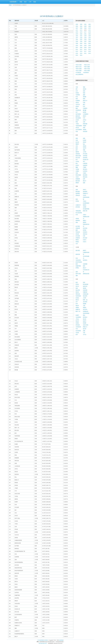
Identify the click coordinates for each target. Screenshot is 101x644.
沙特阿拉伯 (78, 110)
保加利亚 (78, 154)
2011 (77, 49)
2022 (90, 53)
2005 (85, 46)
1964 (81, 26)
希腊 (84, 150)
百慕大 (85, 215)
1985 (85, 36)
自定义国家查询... (80, 74)
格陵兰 (85, 220)
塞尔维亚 (85, 175)
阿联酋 (85, 130)
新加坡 (85, 89)
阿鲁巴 (77, 240)
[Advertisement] (52, 10)
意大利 (77, 142)
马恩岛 (85, 173)
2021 (85, 53)
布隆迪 (77, 308)
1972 (81, 30)
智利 (77, 199)
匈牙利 (85, 148)
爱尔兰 (85, 181)
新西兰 (85, 250)
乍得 (84, 306)
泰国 (84, 91)
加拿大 (85, 190)
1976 (81, 32)
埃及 (84, 282)
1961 (85, 24)
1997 (85, 42)
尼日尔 (77, 286)
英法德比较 (86, 72)
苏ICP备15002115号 (43, 643)
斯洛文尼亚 (78, 156)
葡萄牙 (77, 144)
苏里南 (85, 230)
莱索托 (85, 308)
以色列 (77, 120)
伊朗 (84, 128)
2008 (81, 47)
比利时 (85, 140)
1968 (81, 28)
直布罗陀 (85, 158)
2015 (77, 51)
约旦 (84, 106)
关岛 (77, 258)
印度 (84, 103)
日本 (77, 91)
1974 (90, 30)
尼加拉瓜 (78, 195)
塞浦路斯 (78, 179)
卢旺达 (77, 319)
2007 (77, 47)
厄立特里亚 (78, 331)
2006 (90, 46)
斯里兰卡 (85, 101)
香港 (84, 87)
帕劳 (84, 266)
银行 (25, 2)
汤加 (77, 272)
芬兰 (77, 160)
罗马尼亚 (85, 154)
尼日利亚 (85, 302)
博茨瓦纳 (78, 294)
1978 (90, 32)
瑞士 (84, 144)
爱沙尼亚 (78, 181)
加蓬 (84, 331)
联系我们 (46, 640)
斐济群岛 (85, 260)
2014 (90, 49)
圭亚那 (85, 207)
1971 (77, 30)
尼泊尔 (77, 103)
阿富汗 (85, 116)
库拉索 (77, 234)
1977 (85, 32)
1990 (90, 38)
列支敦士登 (86, 160)
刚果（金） (86, 300)
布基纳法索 (86, 294)
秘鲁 (77, 230)
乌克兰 (77, 177)
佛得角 (85, 288)
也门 (77, 112)
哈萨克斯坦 (78, 114)
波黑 (84, 179)
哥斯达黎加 (78, 211)
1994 (90, 40)
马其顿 (77, 169)
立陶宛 (77, 171)
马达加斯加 (78, 317)
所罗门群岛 (78, 274)
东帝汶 (85, 120)
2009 (85, 47)
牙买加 (77, 201)
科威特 (85, 126)
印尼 (77, 97)
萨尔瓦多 (85, 238)
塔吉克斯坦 (78, 118)
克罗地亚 (85, 156)
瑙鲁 (77, 276)
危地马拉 (85, 234)
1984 (81, 36)
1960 (81, 24)
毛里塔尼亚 (78, 296)
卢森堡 (85, 167)
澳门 (77, 89)
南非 (77, 282)
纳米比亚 (85, 286)
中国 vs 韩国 (87, 71)
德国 (84, 138)
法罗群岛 (85, 171)
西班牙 (85, 142)
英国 (77, 138)
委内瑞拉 (78, 191)
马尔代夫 (78, 104)
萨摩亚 (77, 268)
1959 (77, 24)
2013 (85, 49)
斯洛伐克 (85, 177)
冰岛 (77, 146)
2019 (77, 53)
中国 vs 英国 (79, 69)
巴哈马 (85, 242)
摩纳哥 (77, 183)
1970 (90, 28)
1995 (77, 42)
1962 (90, 24)
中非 (77, 329)
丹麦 (77, 173)
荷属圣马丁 (86, 193)
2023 (77, 55)
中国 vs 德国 (87, 67)
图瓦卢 (85, 268)
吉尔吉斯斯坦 (79, 130)
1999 (77, 44)
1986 (90, 36)
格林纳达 (78, 220)
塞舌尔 (77, 300)
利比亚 (77, 292)
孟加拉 (77, 106)
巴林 (77, 131)
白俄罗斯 (85, 163)
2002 (90, 44)
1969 (85, 28)
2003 (77, 46)
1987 (77, 38)
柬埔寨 (85, 97)
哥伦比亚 (78, 232)
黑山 (77, 163)
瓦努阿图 (85, 264)
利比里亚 (78, 290)
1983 (77, 36)
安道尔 (77, 165)
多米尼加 (85, 228)
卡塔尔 (77, 124)
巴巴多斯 (78, 236)
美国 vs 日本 (79, 67)
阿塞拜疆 (85, 124)
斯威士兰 (85, 327)
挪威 (77, 167)
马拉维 (77, 333)
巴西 (84, 236)
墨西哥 (85, 222)
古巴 (77, 244)
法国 (77, 140)
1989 (85, 38)
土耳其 (85, 152)
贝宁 (77, 302)
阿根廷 (77, 242)
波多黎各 (78, 193)
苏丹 (77, 335)
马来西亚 (78, 95)
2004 (81, 46)
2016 (81, 51)
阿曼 (77, 122)
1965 (85, 26)
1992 (81, 40)
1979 (77, 34)
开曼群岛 (78, 238)
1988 (81, 38)
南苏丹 (85, 321)
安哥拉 (77, 284)
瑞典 (84, 183)
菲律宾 (77, 93)
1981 (85, 34)
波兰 (77, 150)
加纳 (77, 288)
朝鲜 (77, 108)
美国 (77, 190)
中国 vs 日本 (87, 65)
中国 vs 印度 (87, 69)
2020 (81, 53)
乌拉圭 (85, 201)
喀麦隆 (85, 304)
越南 (84, 95)
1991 (77, 40)
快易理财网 (13, 2)
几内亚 (85, 298)
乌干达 (85, 335)
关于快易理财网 (41, 640)
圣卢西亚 (78, 226)
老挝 (77, 99)
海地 (77, 222)
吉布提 (77, 298)
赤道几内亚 (86, 325)
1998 (90, 42)
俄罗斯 (77, 152)
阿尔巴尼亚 (78, 175)
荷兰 (84, 161)
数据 (35, 2)
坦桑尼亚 (85, 292)
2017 (85, 51)
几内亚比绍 (78, 327)
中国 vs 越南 (79, 71)
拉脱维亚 (85, 165)
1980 (81, 34)
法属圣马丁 (78, 205)
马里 (84, 333)
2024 (81, 55)
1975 (77, 32)
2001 (85, 44)
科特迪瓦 (78, 325)
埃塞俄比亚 (86, 311)
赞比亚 (85, 319)
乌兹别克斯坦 (79, 126)
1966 (90, 26)
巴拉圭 (85, 195)
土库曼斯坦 (86, 114)
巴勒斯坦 (85, 108)
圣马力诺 (78, 158)
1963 (77, 26)
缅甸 (84, 99)
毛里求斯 (85, 290)
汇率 (30, 2)
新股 (21, 2)
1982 (90, 34)
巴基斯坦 (78, 101)
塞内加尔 (85, 317)
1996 (81, 42)
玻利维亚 (85, 191)
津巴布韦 (85, 309)
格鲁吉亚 (78, 116)
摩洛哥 (77, 306)
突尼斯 (85, 323)
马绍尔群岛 (78, 260)
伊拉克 (77, 128)
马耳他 (77, 161)
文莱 (84, 122)
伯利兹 (77, 219)
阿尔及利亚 (86, 284)
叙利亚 (85, 112)
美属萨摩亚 (78, 266)
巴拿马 (85, 240)
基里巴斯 (78, 254)
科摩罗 (77, 315)
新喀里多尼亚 (86, 274)
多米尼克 (78, 207)
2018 (90, 51)
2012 (81, 49)
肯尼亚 (77, 323)
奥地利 (85, 146)
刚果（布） (78, 311)
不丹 (84, 118)
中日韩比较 (78, 72)
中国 (77, 87)
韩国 (84, 93)
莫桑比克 (78, 309)
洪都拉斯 (78, 228)
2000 (81, 44)
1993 (85, 40)
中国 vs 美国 (79, 65)
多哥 (77, 304)
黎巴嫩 (85, 110)
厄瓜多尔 (85, 232)
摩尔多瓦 (85, 169)
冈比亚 (77, 321)
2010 (90, 47)
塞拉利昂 (85, 296)
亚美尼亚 (85, 131)
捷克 (77, 148)
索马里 (85, 329)
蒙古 (84, 104)
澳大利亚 (78, 250)
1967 (77, 28)
